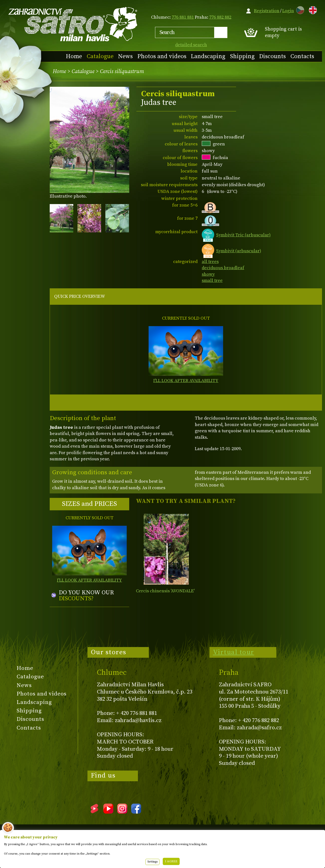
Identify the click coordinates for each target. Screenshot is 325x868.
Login (288, 11)
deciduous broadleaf (223, 268)
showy (208, 274)
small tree (212, 281)
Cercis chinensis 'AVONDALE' (165, 591)
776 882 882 (220, 17)
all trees (210, 262)
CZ (299, 9)
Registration (267, 11)
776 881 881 (183, 17)
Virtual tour (234, 652)
